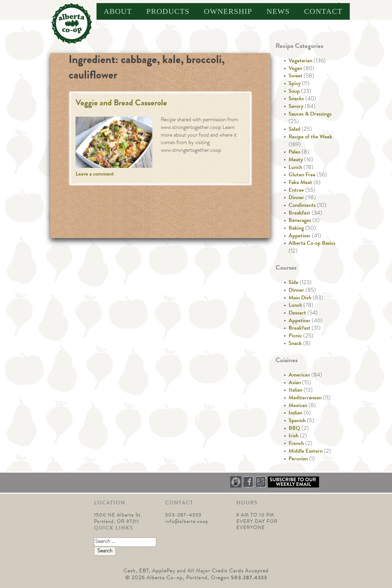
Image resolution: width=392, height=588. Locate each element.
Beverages (300, 221)
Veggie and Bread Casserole (121, 104)
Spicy (295, 84)
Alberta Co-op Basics (312, 244)
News (278, 11)
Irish (294, 436)
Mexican (298, 406)
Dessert (297, 313)
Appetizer (300, 236)
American (299, 376)
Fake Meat (300, 183)
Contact (323, 11)
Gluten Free (302, 175)
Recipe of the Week (310, 137)
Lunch (295, 168)
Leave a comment (95, 175)
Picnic (295, 336)
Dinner (296, 198)
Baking (296, 229)
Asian (295, 383)
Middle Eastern (306, 452)
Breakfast (299, 214)
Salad (294, 130)
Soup (294, 92)
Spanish (297, 421)
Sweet (295, 76)
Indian (295, 413)
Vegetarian (300, 61)
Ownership (228, 11)
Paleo (294, 153)
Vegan (295, 69)
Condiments (302, 206)
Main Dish (300, 298)
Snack (295, 344)
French (296, 444)
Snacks (296, 99)
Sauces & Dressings (310, 115)
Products (168, 11)
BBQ (294, 429)
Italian (295, 391)
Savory (296, 107)
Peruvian (298, 459)
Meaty (296, 160)
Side (293, 283)
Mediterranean (305, 398)
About (118, 11)
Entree (296, 191)
